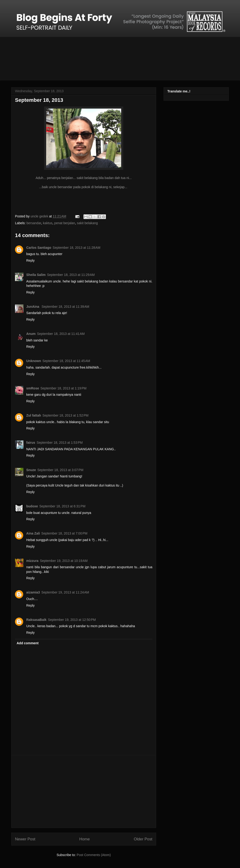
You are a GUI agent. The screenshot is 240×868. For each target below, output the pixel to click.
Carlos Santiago (39, 248)
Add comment (28, 643)
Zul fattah (34, 415)
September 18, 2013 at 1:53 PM (60, 443)
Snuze (31, 470)
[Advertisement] (84, 791)
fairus (31, 443)
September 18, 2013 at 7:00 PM (64, 533)
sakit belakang (87, 223)
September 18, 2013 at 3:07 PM (60, 470)
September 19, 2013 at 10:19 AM (64, 561)
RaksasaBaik (36, 620)
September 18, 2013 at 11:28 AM (77, 248)
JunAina (33, 307)
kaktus (48, 223)
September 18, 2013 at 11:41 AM (61, 334)
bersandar (34, 223)
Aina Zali (33, 533)
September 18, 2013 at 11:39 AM (65, 307)
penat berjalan (65, 223)
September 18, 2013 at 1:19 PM (63, 388)
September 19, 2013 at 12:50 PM (72, 620)
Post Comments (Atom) (94, 855)
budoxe (32, 506)
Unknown (34, 361)
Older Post (143, 839)
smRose (33, 388)
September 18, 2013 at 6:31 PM (62, 506)
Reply (30, 260)
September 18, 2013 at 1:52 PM (66, 415)
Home (84, 839)
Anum (31, 334)
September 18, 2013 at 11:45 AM (66, 361)
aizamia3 (33, 592)
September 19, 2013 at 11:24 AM (65, 592)
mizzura (32, 561)
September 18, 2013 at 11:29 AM (71, 275)
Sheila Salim (36, 275)
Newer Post (25, 839)
